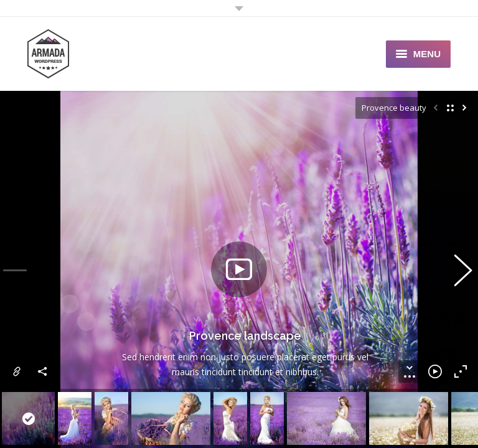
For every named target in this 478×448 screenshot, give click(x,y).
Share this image (43, 371)
